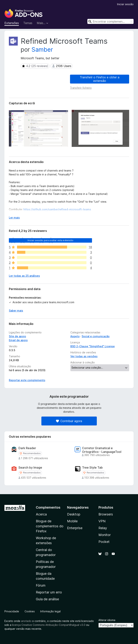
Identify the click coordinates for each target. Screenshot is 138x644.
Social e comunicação (96, 336)
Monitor (105, 535)
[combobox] (110, 21)
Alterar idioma (107, 620)
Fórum (41, 585)
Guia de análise (47, 599)
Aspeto (75, 336)
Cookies (30, 611)
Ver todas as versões (84, 356)
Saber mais (16, 311)
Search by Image (30, 468)
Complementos (48, 507)
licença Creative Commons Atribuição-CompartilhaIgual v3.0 (49, 625)
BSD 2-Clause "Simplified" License (93, 346)
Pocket (104, 542)
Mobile (72, 521)
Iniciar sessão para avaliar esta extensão (50, 240)
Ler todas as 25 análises (24, 276)
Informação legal (50, 611)
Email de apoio (18, 340)
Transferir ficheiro (81, 88)
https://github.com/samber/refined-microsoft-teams (57, 209)
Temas (28, 23)
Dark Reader (27, 448)
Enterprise (75, 528)
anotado (26, 621)
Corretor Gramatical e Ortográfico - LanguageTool (102, 450)
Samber (42, 50)
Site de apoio (17, 336)
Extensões (12, 23)
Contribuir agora (69, 421)
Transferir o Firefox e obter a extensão (100, 79)
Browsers (106, 514)
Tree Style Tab (92, 468)
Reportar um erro (49, 592)
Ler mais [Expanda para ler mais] (14, 218)
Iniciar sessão (125, 4)
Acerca (41, 514)
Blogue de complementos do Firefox (50, 526)
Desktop (74, 514)
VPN (102, 521)
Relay (103, 528)
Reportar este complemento (27, 380)
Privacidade (12, 611)
